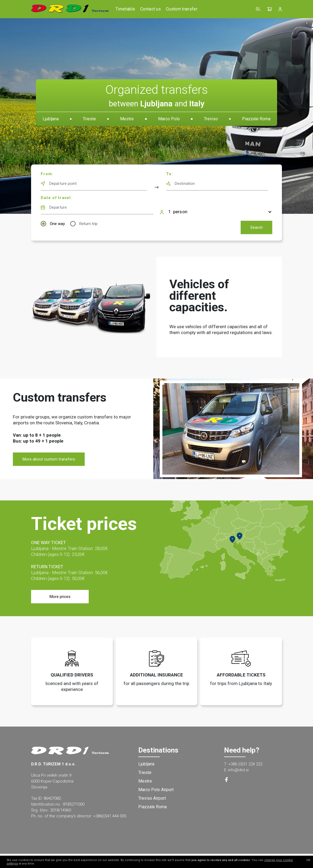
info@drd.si (238, 770)
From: (47, 174)
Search (256, 227)
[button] (270, 9)
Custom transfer (182, 9)
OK (308, 860)
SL (258, 9)
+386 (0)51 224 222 (245, 764)
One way (57, 224)
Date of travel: (57, 198)
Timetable (125, 9)
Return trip (88, 224)
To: (170, 174)
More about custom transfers (49, 459)
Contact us (150, 9)
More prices (60, 597)
